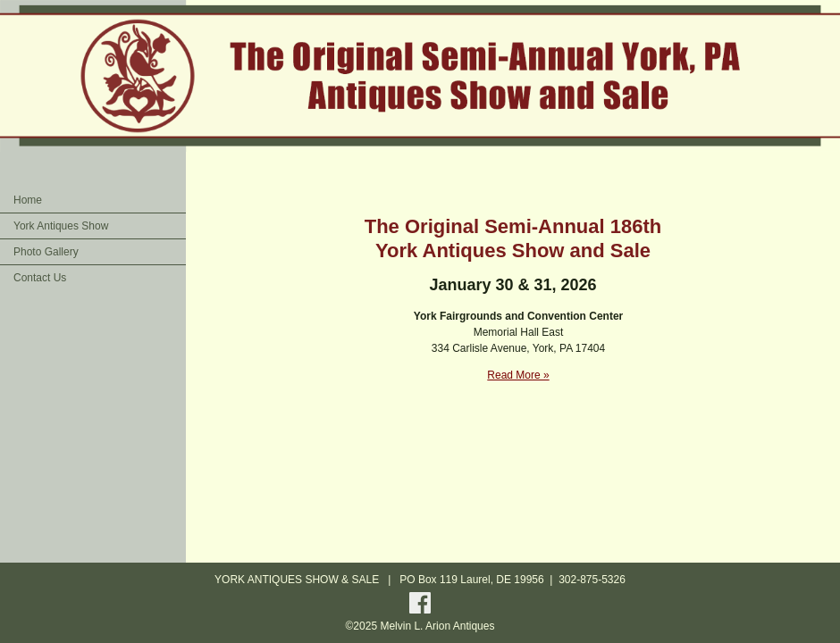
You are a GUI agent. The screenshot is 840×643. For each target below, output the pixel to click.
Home (28, 200)
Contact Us (40, 278)
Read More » (518, 375)
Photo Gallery (46, 252)
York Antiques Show (61, 226)
